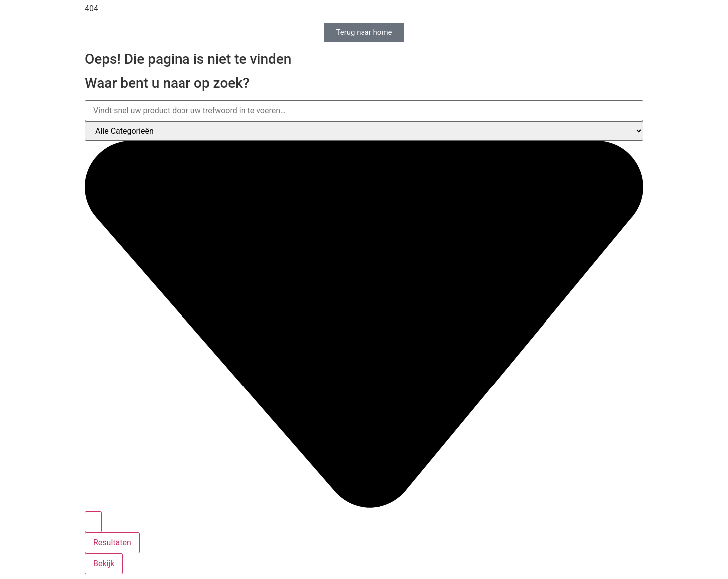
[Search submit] (93, 522)
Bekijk (104, 563)
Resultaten (112, 542)
